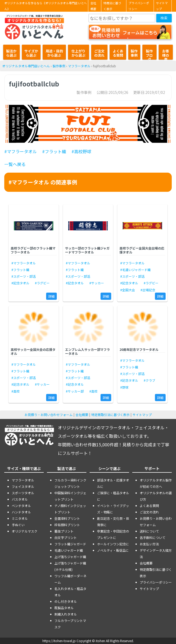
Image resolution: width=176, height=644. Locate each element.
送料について (149, 531)
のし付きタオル (66, 601)
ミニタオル (20, 518)
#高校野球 (81, 151)
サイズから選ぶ (31, 53)
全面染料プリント (67, 518)
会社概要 (93, 6)
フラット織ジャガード (70, 544)
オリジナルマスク (25, 531)
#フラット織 (54, 151)
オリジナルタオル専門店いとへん (26, 66)
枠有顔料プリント (67, 525)
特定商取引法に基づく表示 (110, 415)
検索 (164, 18)
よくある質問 (118, 53)
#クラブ (149, 380)
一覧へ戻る (15, 164)
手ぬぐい (18, 525)
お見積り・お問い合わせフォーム (49, 415)
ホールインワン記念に (113, 544)
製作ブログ (149, 54)
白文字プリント (66, 537)
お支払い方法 (149, 544)
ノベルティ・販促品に (113, 550)
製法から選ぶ (11, 53)
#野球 (124, 387)
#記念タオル (20, 283)
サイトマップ (162, 6)
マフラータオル (79, 66)
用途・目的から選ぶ (54, 53)
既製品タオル (64, 608)
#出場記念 (148, 290)
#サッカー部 (75, 391)
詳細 (51, 296)
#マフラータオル (21, 151)
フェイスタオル (23, 486)
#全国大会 (128, 290)
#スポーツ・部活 (24, 276)
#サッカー (97, 283)
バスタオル (20, 499)
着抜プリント (64, 531)
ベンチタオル (21, 506)
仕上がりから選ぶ (78, 53)
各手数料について (153, 537)
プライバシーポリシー (139, 6)
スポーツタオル (23, 493)
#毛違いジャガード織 (135, 270)
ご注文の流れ (99, 53)
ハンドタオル (21, 512)
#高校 (16, 391)
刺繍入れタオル (66, 614)
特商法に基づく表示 (112, 6)
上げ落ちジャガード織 (70, 557)
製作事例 (134, 53)
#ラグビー (42, 283)
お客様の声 (166, 54)
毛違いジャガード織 (69, 550)
